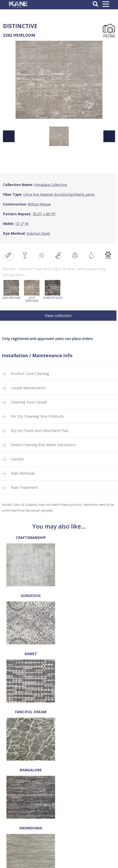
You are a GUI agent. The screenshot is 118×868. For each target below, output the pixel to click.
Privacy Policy (59, 821)
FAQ (59, 785)
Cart (59, 798)
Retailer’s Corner (59, 794)
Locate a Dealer (59, 789)
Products (59, 781)
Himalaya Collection (51, 185)
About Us (59, 773)
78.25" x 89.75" (44, 214)
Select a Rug (59, 777)
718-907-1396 (59, 727)
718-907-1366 (62, 733)
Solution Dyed (38, 233)
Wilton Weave (39, 204)
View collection (58, 316)
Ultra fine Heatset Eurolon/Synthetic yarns (59, 194)
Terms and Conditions (59, 817)
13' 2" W (22, 224)
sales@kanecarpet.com (59, 739)
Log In (59, 840)
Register (59, 844)
